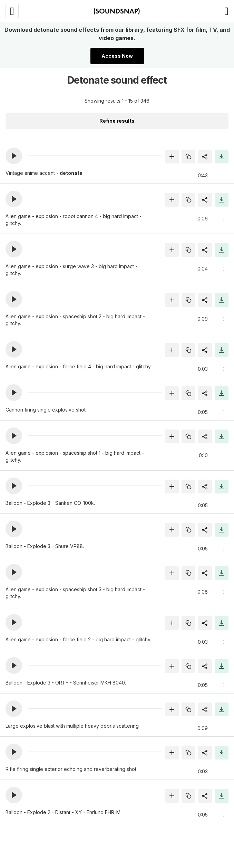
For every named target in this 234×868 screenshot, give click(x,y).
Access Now (117, 56)
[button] (14, 156)
